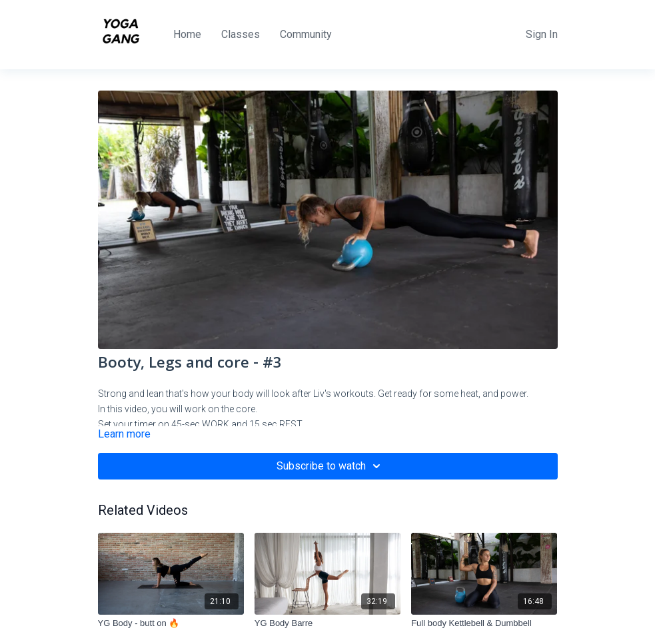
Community (306, 34)
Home (187, 34)
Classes (241, 34)
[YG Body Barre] (327, 623)
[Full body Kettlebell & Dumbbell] (484, 623)
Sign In (542, 34)
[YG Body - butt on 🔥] (171, 623)
